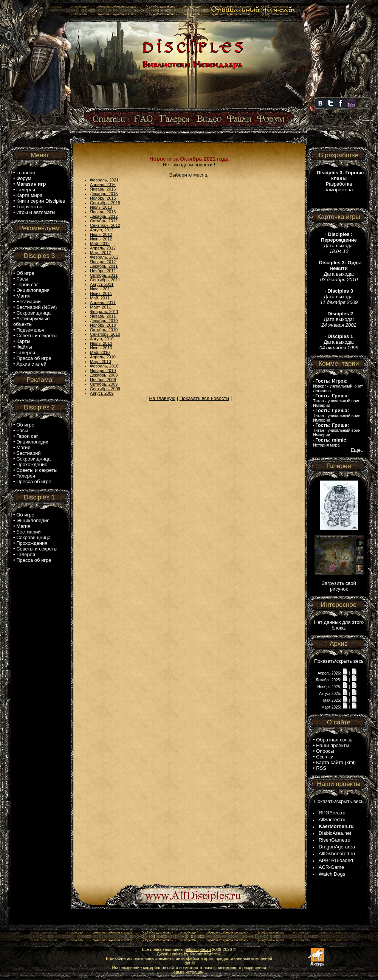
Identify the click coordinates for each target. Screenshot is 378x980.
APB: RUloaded (336, 860)
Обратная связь (334, 740)
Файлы (24, 347)
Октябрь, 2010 (104, 330)
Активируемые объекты (31, 321)
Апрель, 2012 (103, 248)
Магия (23, 296)
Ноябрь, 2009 (103, 380)
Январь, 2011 (103, 316)
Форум (24, 178)
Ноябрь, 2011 (103, 271)
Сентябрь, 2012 (105, 225)
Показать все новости (204, 398)
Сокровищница (33, 313)
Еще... (358, 450)
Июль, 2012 (101, 234)
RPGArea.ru (332, 813)
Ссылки (325, 757)
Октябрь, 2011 (104, 275)
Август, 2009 (102, 393)
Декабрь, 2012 (104, 216)
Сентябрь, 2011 (105, 280)
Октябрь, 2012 (104, 221)
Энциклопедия (33, 290)
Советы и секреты (37, 336)
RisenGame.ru (335, 840)
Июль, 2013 (101, 207)
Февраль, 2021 (104, 180)
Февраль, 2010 (104, 366)
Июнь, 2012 (101, 239)
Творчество (29, 207)
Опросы (325, 751)
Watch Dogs (332, 874)
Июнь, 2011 (101, 293)
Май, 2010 (100, 352)
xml (350, 762)
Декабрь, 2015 (104, 194)
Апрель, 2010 (103, 357)
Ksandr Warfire (203, 954)
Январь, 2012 (103, 262)
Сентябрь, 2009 (105, 389)
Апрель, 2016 (103, 185)
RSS (321, 768)
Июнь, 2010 (101, 348)
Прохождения (32, 543)
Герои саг (27, 285)
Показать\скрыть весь (339, 661)
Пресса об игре (34, 358)
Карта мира (29, 195)
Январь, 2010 (103, 371)
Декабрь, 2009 (104, 375)
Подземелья (30, 330)
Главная (26, 173)
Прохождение (32, 464)
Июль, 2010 (101, 343)
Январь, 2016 (103, 189)
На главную (162, 398)
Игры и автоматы (36, 212)
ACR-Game (331, 867)
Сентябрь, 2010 (105, 334)
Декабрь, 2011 (104, 266)
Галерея (26, 190)
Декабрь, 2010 (104, 321)
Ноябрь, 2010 (103, 325)
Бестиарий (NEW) (36, 307)
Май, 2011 (100, 298)
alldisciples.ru (198, 949)
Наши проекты (333, 745)
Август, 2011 (102, 284)
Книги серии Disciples (41, 201)
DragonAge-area (337, 847)
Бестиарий (28, 302)
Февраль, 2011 (104, 312)
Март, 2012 (101, 253)
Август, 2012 (102, 230)
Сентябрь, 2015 (105, 203)
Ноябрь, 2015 (103, 198)
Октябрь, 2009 (104, 384)
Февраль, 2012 (104, 257)
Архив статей (31, 364)
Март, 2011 (101, 307)
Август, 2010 (102, 339)
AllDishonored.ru (337, 854)
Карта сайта (330, 762)
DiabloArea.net (335, 833)
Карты (23, 341)
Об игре (25, 273)
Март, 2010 (101, 361)
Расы (22, 279)
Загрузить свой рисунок (339, 586)
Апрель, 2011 (103, 302)
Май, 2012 (100, 243)
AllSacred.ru (332, 820)
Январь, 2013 (103, 212)
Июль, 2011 (101, 289)
